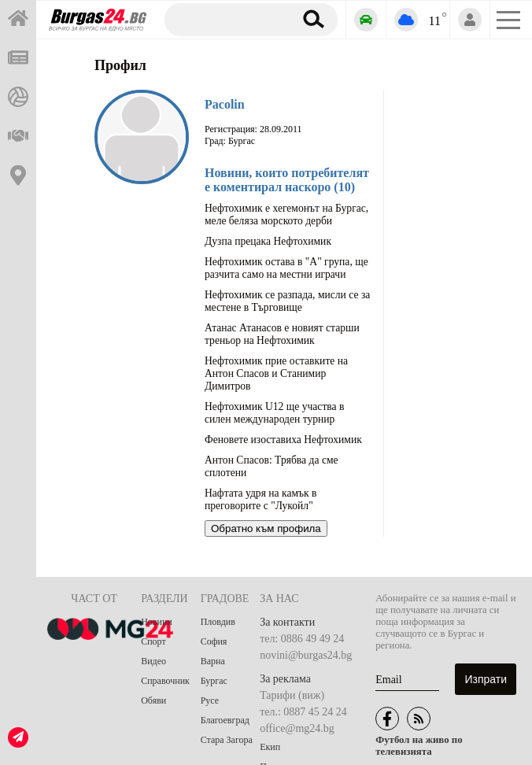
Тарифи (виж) (292, 695)
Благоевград (225, 720)
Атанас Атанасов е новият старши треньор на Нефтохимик (282, 334)
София (214, 641)
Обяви (153, 700)
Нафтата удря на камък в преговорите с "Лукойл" (260, 499)
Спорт (153, 641)
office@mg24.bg (297, 728)
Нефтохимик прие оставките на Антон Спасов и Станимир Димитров (276, 373)
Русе (210, 700)
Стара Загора (227, 740)
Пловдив (218, 622)
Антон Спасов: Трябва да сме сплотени (272, 466)
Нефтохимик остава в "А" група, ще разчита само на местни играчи (286, 268)
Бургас (214, 681)
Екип (270, 747)
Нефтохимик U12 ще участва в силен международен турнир (274, 413)
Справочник (165, 681)
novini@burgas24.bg (306, 655)
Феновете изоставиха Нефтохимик (283, 440)
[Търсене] (226, 19)
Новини (157, 622)
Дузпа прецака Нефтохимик (268, 241)
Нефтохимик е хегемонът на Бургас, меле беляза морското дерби (286, 214)
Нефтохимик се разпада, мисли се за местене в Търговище (287, 301)
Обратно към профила (266, 528)
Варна (213, 661)
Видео (153, 661)
